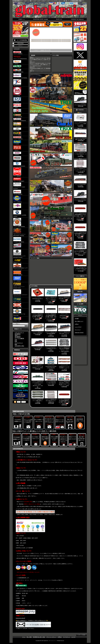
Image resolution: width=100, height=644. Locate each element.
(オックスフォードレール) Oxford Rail (19, 312)
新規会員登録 (20, 43)
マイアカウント (67, 637)
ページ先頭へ (82, 635)
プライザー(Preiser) (18, 192)
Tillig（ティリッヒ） (18, 111)
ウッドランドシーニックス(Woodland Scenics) (19, 254)
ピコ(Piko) (17, 106)
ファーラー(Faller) (17, 134)
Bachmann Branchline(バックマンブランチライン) (20, 267)
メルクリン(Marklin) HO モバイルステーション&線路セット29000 (80, 119)
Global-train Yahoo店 (79, 333)
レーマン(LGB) (17, 92)
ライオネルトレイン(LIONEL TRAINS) (20, 214)
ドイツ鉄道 (20, 360)
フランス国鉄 (20, 378)
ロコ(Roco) (17, 62)
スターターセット (19, 333)
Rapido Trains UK (17, 300)
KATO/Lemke (17, 129)
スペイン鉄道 (20, 383)
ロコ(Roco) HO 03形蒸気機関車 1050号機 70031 (80, 135)
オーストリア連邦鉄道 (20, 365)
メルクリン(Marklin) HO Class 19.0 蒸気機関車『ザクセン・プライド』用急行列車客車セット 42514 (80, 248)
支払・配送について (40, 19)
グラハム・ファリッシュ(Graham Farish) (19, 285)
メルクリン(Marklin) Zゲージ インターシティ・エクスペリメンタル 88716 (80, 166)
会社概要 (77, 319)
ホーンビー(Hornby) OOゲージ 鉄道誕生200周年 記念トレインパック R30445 (80, 264)
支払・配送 (29, 637)
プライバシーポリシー (51, 637)
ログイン (20, 46)
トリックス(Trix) (17, 67)
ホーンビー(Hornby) (18, 273)
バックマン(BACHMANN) (19, 223)
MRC (17, 246)
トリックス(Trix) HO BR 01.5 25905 (80, 181)
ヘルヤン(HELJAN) (18, 306)
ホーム (22, 19)
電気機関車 (18, 337)
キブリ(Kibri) (17, 142)
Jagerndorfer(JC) (17, 83)
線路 (16, 344)
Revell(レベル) (17, 319)
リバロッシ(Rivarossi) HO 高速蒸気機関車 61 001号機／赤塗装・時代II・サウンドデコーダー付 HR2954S (80, 212)
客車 (16, 341)
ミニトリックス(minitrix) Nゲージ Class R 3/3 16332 (80, 195)
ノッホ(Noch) (17, 159)
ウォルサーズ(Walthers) (19, 240)
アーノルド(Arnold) (18, 116)
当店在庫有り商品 (19, 346)
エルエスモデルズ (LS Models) (20, 76)
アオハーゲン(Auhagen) (19, 180)
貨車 (16, 340)
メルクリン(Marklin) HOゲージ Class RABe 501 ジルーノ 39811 (80, 150)
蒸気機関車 (18, 334)
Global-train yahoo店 (20, 618)
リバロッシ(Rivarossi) (18, 71)
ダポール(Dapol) (17, 279)
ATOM (24, 402)
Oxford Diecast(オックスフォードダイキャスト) (20, 293)
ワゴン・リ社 (20, 398)
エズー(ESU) (17, 100)
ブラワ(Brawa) (17, 124)
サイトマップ (78, 330)
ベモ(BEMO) (17, 154)
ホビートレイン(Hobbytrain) (20, 120)
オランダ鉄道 (20, 369)
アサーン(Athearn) (17, 199)
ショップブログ (59, 19)
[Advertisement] (80, 361)
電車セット (18, 335)
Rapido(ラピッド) (17, 261)
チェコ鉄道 (20, 392)
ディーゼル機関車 (19, 338)
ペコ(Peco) (17, 148)
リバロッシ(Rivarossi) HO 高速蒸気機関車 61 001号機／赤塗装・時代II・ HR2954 (80, 230)
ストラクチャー (19, 343)
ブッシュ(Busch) (17, 172)
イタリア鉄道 (20, 374)
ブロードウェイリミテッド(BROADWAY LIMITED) (19, 232)
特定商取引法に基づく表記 (39, 637)
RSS (19, 402)
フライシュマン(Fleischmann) (20, 57)
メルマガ (73, 637)
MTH (17, 206)
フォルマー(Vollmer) (18, 138)
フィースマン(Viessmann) (19, 164)
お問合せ (77, 19)
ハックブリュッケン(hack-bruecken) (19, 186)
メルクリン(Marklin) (18, 53)
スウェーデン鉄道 (20, 387)
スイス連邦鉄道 (20, 356)
